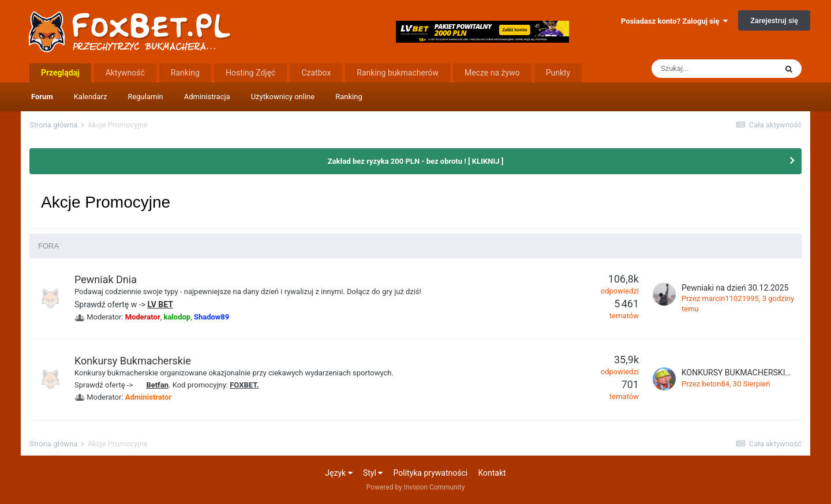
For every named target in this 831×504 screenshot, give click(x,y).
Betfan (157, 385)
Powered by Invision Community (416, 487)
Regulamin (145, 97)
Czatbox (316, 73)
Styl (373, 473)
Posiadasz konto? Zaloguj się (674, 21)
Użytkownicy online (283, 97)
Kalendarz (91, 97)
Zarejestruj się (774, 20)
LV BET (160, 304)
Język (338, 473)
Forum (42, 97)
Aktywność (125, 73)
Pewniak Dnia (106, 279)
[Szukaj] (714, 69)
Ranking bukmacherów (398, 73)
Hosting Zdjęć (251, 73)
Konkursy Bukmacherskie (133, 361)
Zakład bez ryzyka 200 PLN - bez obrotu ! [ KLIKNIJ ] (416, 161)
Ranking (349, 97)
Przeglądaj (60, 73)
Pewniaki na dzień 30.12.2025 (735, 288)
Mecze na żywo (492, 73)
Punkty (558, 73)
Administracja (207, 97)
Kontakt (492, 473)
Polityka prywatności (431, 473)
